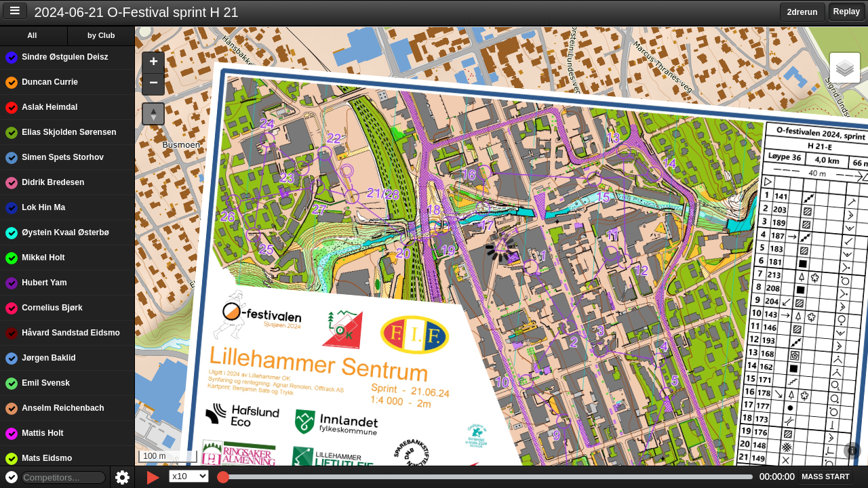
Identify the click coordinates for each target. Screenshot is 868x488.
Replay (847, 12)
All (33, 35)
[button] (155, 63)
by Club (102, 35)
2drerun (803, 12)
